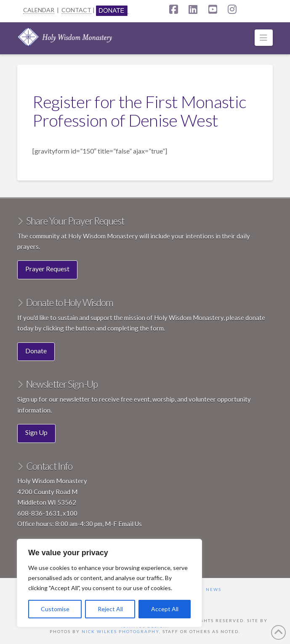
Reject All (110, 609)
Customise (55, 609)
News (214, 589)
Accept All (165, 609)
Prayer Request (47, 269)
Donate (36, 351)
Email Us (130, 524)
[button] (264, 38)
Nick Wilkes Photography (120, 631)
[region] (109, 583)
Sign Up (36, 432)
